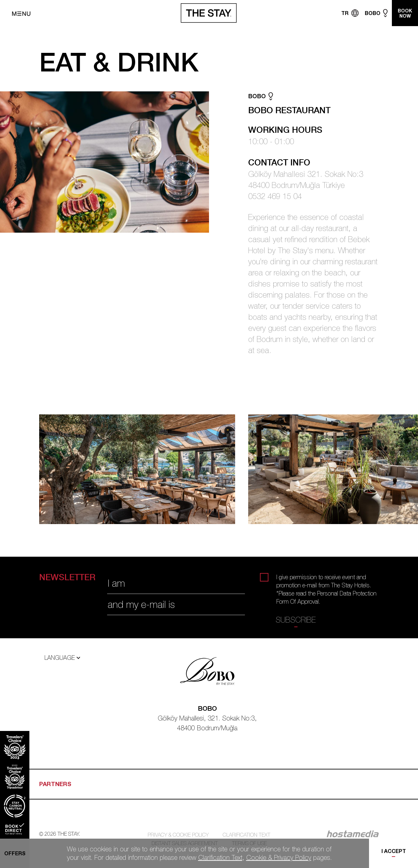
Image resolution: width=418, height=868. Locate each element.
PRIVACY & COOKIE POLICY (178, 835)
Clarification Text (220, 857)
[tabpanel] (144, 469)
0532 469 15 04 (275, 196)
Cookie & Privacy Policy (279, 857)
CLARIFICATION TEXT (247, 835)
